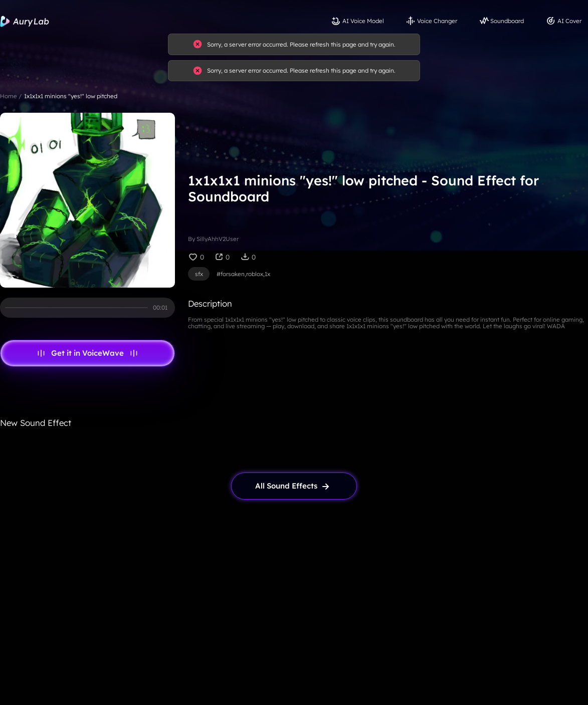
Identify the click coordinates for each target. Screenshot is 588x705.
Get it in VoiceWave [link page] (87, 353)
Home (9, 96)
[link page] (294, 486)
